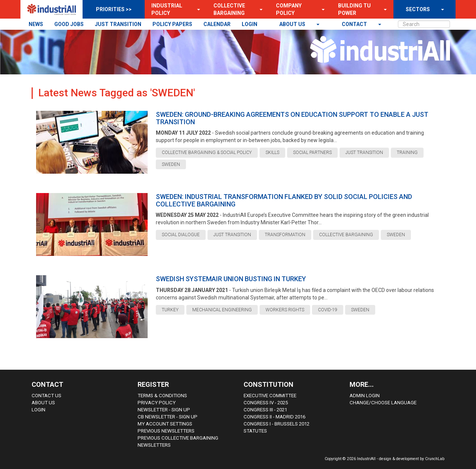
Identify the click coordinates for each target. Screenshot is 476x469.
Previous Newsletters (166, 431)
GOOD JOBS (69, 24)
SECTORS (418, 9)
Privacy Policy (157, 403)
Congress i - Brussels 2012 (276, 424)
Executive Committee (270, 396)
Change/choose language (383, 403)
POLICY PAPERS (172, 24)
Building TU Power (354, 9)
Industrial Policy (167, 9)
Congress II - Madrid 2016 (274, 417)
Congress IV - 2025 (266, 403)
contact (355, 24)
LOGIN (250, 24)
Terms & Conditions (162, 396)
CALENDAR (217, 24)
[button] (196, 9)
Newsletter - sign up (164, 410)
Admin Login (365, 396)
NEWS (36, 24)
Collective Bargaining (229, 9)
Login (38, 410)
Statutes (255, 431)
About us (293, 24)
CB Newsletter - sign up (168, 417)
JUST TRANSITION (118, 24)
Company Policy (289, 9)
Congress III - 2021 (265, 410)
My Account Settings (165, 424)
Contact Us (46, 396)
